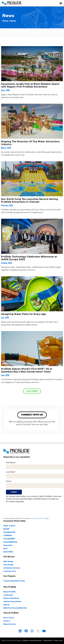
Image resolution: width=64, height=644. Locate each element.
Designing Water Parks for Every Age (24, 314)
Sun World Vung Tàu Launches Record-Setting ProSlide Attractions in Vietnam (30, 201)
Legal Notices (48, 641)
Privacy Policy (32, 519)
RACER (6, 529)
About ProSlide (10, 592)
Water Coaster (9, 526)
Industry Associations (12, 602)
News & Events (10, 624)
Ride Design (8, 562)
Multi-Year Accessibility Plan (15, 608)
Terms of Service (42, 519)
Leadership (8, 595)
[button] (61, 3)
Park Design (8, 565)
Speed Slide (8, 552)
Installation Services (12, 568)
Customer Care (10, 571)
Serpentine (8, 545)
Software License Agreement (32, 641)
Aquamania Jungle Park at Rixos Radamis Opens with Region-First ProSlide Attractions (30, 86)
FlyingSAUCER (9, 532)
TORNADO (8, 536)
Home (5, 21)
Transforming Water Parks (14, 581)
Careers (7, 621)
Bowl (5, 549)
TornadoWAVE (9, 539)
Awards (6, 605)
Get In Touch (9, 618)
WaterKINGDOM (10, 542)
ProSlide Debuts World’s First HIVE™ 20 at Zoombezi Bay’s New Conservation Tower (27, 370)
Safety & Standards (11, 598)
